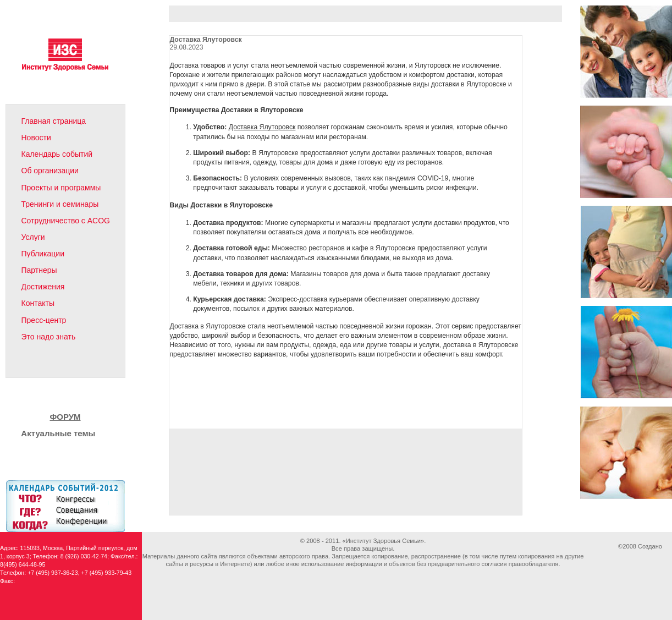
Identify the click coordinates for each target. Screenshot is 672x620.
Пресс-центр (44, 320)
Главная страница (54, 121)
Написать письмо (53, 366)
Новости (36, 138)
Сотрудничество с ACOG (66, 221)
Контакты (38, 303)
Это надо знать (49, 337)
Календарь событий (57, 154)
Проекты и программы (61, 188)
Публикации (43, 254)
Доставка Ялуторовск (262, 127)
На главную (32, 366)
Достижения (43, 287)
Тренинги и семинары (60, 204)
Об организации (50, 171)
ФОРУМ (65, 417)
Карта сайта (74, 366)
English (97, 366)
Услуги (33, 237)
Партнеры (39, 270)
